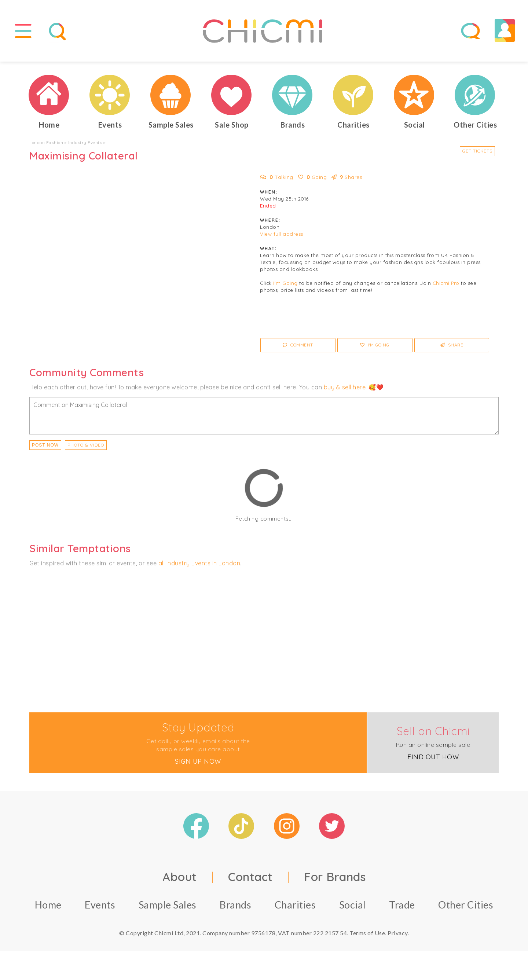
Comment (298, 348)
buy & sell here (345, 390)
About (180, 880)
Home (48, 908)
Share (452, 348)
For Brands (335, 880)
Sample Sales (168, 908)
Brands (235, 908)
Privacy (398, 936)
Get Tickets (477, 154)
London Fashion (46, 146)
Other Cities (466, 908)
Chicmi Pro (446, 286)
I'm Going (285, 286)
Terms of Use (367, 936)
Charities (295, 908)
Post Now (45, 448)
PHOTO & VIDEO (86, 448)
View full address (282, 237)
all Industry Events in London (199, 566)
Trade (402, 908)
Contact (250, 880)
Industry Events (85, 146)
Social (353, 908)
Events (100, 908)
